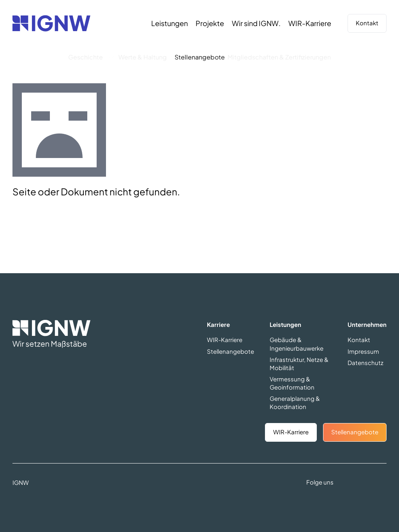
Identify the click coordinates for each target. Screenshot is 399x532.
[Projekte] (210, 23)
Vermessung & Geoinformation (292, 383)
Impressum (363, 351)
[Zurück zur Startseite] (51, 23)
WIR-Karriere (225, 340)
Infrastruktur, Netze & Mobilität (299, 363)
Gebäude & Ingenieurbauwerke (297, 344)
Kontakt (367, 23)
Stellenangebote (230, 351)
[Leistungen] (169, 23)
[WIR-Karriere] (310, 23)
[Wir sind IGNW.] (256, 23)
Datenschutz (365, 363)
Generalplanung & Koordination (295, 402)
